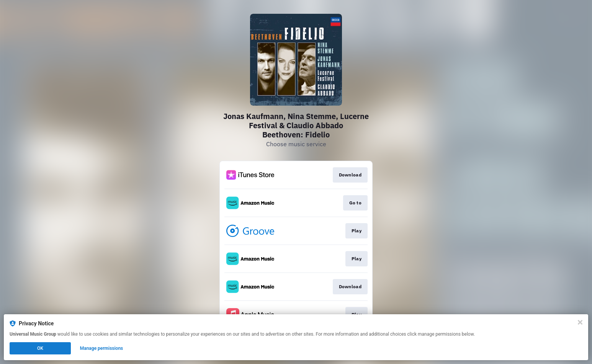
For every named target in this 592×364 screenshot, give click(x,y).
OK (40, 348)
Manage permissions (102, 348)
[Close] (580, 322)
